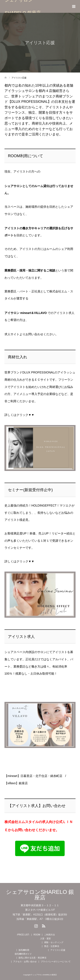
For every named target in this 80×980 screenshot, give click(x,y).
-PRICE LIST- (23, 935)
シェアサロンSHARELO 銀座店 (23, 6)
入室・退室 (45, 939)
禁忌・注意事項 (52, 946)
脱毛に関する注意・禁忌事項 (32, 958)
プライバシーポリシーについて (56, 962)
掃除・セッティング (54, 942)
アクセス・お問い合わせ (25, 962)
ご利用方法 (49, 935)
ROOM (37, 935)
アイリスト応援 (58, 950)
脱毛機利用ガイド (23, 954)
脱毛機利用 (24, 950)
